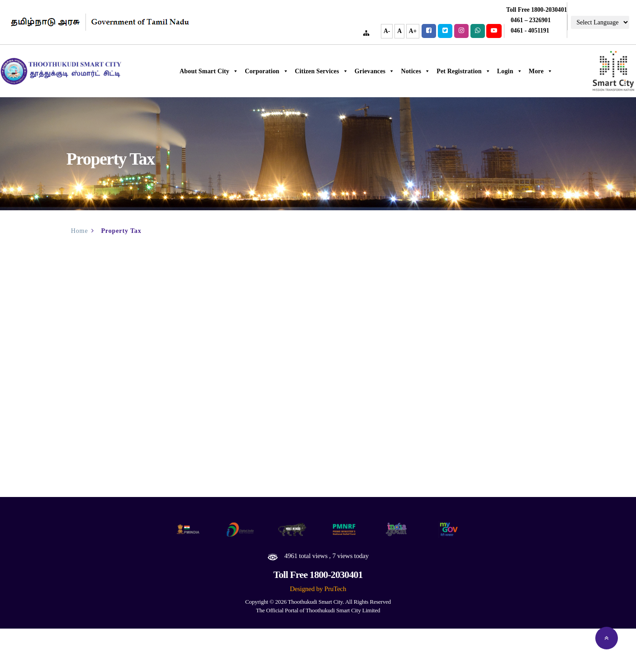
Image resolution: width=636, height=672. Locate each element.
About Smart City (231, 71)
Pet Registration (485, 71)
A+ (413, 31)
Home (80, 231)
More (562, 71)
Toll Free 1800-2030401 (318, 575)
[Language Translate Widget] (600, 22)
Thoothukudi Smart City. (316, 602)
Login (532, 71)
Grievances (396, 71)
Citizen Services (343, 71)
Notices (437, 71)
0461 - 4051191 (530, 31)
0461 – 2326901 (531, 20)
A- (387, 31)
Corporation (288, 71)
